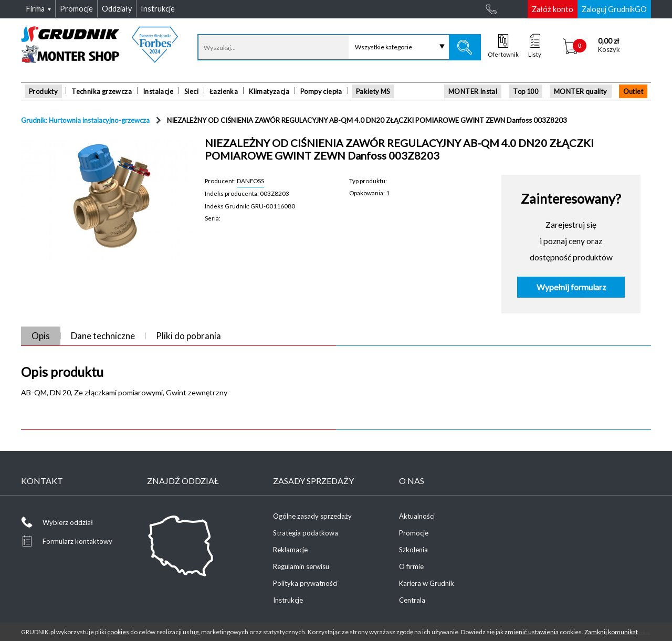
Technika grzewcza (102, 91)
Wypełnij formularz (571, 287)
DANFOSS (250, 181)
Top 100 (526, 91)
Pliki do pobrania (188, 336)
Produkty (43, 91)
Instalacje (158, 91)
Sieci (191, 91)
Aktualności (417, 516)
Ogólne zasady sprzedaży (312, 516)
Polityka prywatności (305, 583)
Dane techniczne (103, 336)
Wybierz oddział (68, 522)
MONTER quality (581, 91)
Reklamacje (290, 550)
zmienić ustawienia (532, 632)
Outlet (633, 91)
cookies (118, 632)
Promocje (414, 533)
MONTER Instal (473, 91)
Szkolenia (413, 550)
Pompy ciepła (321, 91)
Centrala (412, 600)
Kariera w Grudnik (427, 583)
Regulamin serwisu (301, 566)
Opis (41, 336)
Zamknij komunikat (611, 632)
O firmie (411, 566)
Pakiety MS (373, 91)
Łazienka (224, 91)
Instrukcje (288, 600)
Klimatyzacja (269, 91)
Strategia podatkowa (306, 533)
